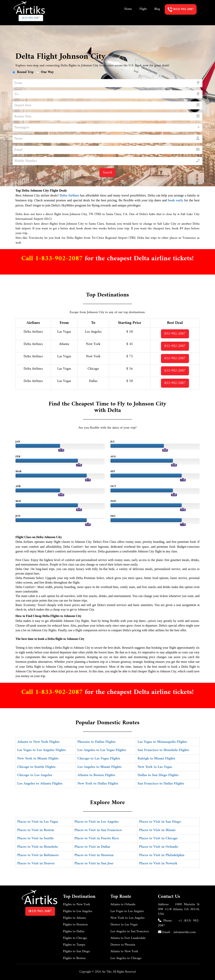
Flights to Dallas (74, 931)
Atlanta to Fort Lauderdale (128, 938)
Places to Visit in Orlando (159, 847)
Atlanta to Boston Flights (96, 775)
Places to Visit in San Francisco (98, 830)
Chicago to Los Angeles (35, 775)
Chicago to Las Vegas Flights (99, 759)
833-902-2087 (175, 334)
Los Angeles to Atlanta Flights (40, 784)
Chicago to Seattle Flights (36, 767)
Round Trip (25, 72)
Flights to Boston (74, 958)
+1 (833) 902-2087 (179, 923)
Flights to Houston (75, 925)
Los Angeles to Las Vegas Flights (102, 750)
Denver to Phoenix (123, 945)
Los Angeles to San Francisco (130, 931)
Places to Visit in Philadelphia (162, 855)
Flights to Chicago (75, 938)
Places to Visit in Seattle (35, 838)
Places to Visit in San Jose (94, 863)
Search (107, 172)
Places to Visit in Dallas (92, 847)
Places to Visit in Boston (36, 830)
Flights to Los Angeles (78, 911)
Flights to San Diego (76, 951)
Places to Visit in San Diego (160, 822)
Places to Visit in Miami (157, 830)
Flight (143, 9)
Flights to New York (77, 904)
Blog (157, 9)
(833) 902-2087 (31, 18)
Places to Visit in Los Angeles (97, 822)
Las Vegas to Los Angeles (127, 911)
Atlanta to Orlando (123, 904)
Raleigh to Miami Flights (156, 759)
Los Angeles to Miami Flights (99, 767)
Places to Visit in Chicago (158, 838)
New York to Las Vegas (155, 767)
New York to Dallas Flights (98, 784)
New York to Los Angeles (127, 918)
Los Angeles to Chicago (126, 958)
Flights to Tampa (74, 945)
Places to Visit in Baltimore (38, 855)
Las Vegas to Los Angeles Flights (42, 750)
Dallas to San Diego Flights (158, 775)
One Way (47, 72)
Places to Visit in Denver (36, 863)
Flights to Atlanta (75, 918)
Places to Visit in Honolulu (38, 847)
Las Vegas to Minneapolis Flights (162, 742)
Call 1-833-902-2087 (53, 259)
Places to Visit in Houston (94, 855)
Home (128, 9)
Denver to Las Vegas (124, 925)
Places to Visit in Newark (158, 863)
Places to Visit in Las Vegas (38, 822)
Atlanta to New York (124, 951)
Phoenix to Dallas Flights (96, 742)
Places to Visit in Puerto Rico (97, 838)
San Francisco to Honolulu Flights (163, 750)
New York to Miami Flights (38, 759)
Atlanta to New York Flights (38, 742)
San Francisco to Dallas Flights (161, 784)
